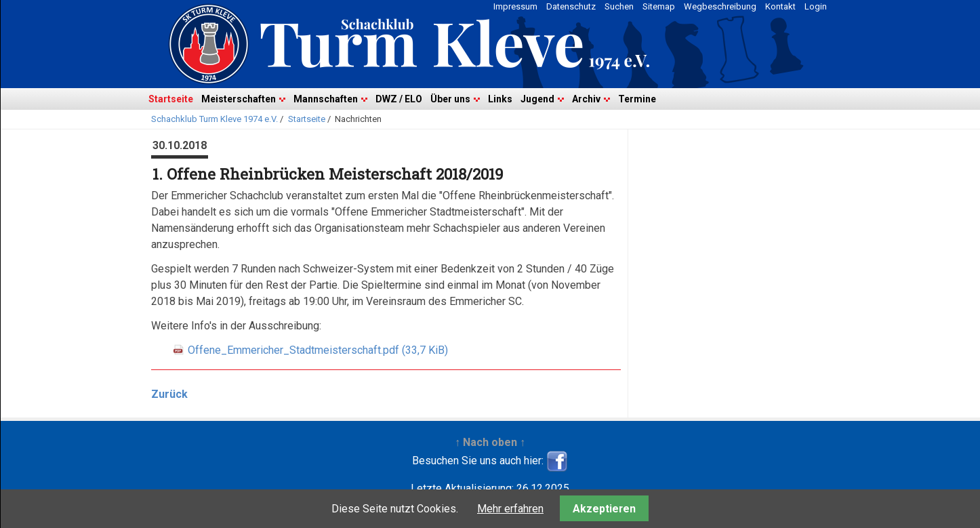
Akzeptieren (604, 509)
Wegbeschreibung (720, 6)
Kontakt (780, 6)
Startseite (171, 99)
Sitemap (659, 6)
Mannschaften (326, 99)
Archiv (586, 99)
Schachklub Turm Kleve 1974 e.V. (215, 119)
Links (500, 99)
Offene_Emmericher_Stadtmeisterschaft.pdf (318, 350)
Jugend (537, 99)
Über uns (450, 99)
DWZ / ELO (399, 99)
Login (816, 6)
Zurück (169, 394)
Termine (637, 99)
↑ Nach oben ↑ (490, 442)
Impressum (515, 6)
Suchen (619, 6)
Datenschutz (571, 6)
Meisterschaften (239, 99)
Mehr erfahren (510, 509)
